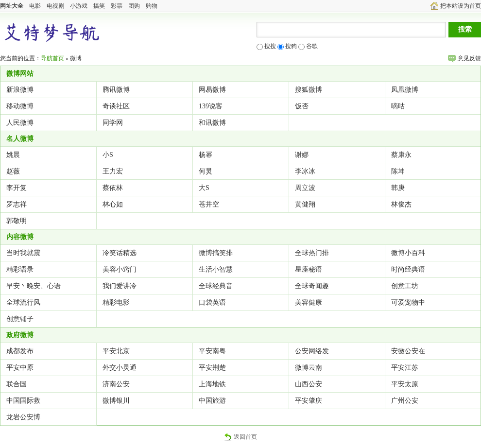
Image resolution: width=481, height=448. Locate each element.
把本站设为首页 (456, 6)
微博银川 (116, 401)
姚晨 (13, 155)
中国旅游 (212, 401)
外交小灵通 (120, 368)
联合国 (17, 384)
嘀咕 (398, 106)
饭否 (302, 106)
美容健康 (309, 302)
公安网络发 (312, 351)
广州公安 (405, 401)
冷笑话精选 (120, 253)
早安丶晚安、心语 (34, 286)
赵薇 (13, 171)
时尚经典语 (408, 269)
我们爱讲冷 (120, 286)
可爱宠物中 (408, 302)
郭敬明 (17, 221)
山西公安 (309, 384)
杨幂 (206, 155)
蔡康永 (401, 155)
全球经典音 (216, 286)
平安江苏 (405, 368)
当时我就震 (23, 253)
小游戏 (79, 6)
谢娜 (302, 155)
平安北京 (116, 351)
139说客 (211, 106)
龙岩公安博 (23, 417)
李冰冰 (305, 171)
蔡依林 (113, 188)
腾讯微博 (116, 90)
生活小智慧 (216, 269)
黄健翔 (305, 204)
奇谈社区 (116, 106)
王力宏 (113, 171)
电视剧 (55, 6)
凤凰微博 (405, 90)
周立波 (305, 188)
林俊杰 (401, 204)
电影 (35, 6)
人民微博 (20, 123)
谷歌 (308, 46)
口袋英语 (212, 302)
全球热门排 (312, 253)
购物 (152, 6)
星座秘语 (309, 269)
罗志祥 (17, 204)
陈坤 (398, 171)
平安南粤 (212, 351)
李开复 (17, 188)
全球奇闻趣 (312, 286)
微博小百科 (408, 253)
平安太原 (405, 384)
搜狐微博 (309, 90)
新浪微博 (20, 90)
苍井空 (209, 204)
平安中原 (20, 368)
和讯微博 (212, 123)
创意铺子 (20, 319)
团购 (134, 6)
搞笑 (99, 6)
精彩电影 (116, 302)
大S (204, 188)
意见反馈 (464, 58)
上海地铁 (212, 384)
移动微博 (20, 106)
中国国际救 (23, 401)
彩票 (117, 6)
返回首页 (240, 437)
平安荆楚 (212, 368)
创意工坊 (405, 286)
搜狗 (287, 46)
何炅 (206, 171)
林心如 (113, 204)
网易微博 (212, 90)
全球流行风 (23, 302)
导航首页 (52, 58)
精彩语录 (20, 269)
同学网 (113, 123)
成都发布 (20, 351)
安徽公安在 (408, 351)
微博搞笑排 (216, 253)
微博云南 (309, 368)
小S (108, 155)
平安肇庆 (309, 401)
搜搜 (266, 46)
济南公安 (116, 384)
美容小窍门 (120, 269)
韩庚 (398, 188)
